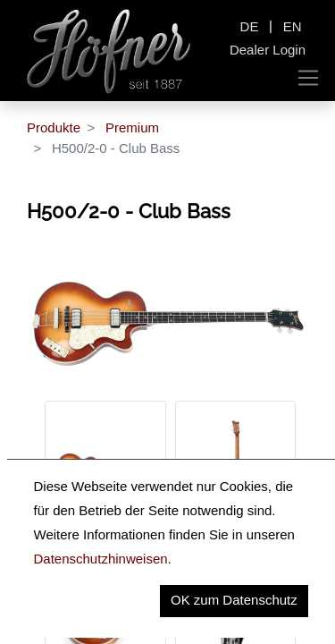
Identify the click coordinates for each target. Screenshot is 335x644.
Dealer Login (268, 50)
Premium (132, 127)
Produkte (54, 127)
